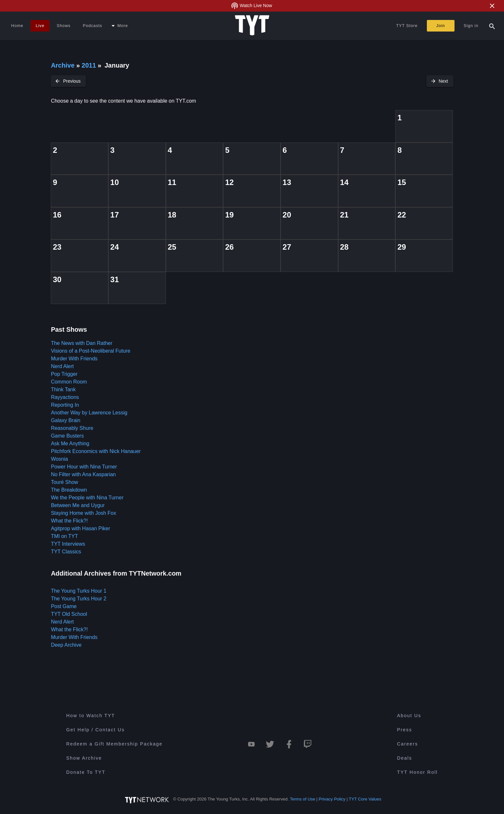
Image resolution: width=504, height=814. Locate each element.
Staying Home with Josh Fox (83, 513)
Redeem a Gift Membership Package (114, 744)
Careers (407, 744)
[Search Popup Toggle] (492, 26)
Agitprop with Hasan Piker (80, 528)
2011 (89, 65)
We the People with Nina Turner (87, 498)
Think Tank (63, 389)
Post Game (64, 606)
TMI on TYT (64, 536)
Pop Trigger (64, 374)
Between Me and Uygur (78, 505)
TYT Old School (69, 614)
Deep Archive (66, 645)
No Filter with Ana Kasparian (83, 474)
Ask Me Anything (70, 444)
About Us (409, 716)
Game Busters (67, 436)
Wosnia (59, 459)
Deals (405, 758)
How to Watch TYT (91, 716)
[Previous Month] (68, 81)
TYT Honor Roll (417, 772)
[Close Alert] (492, 6)
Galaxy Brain (66, 420)
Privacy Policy (332, 799)
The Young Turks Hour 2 (79, 599)
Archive (63, 65)
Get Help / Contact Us (95, 730)
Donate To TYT (86, 772)
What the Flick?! (69, 521)
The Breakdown (69, 490)
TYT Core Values (365, 799)
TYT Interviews (68, 544)
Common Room (69, 382)
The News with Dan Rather (81, 343)
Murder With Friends (74, 359)
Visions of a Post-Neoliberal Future (90, 351)
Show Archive (84, 758)
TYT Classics (66, 552)
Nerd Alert (62, 366)
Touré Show (64, 482)
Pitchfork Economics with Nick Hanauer (96, 451)
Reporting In (65, 405)
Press (405, 730)
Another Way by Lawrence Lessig (89, 413)
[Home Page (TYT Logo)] (252, 26)
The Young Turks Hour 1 (79, 591)
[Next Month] (440, 81)
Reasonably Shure (72, 428)
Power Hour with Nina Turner (84, 467)
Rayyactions (65, 397)
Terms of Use (303, 799)
